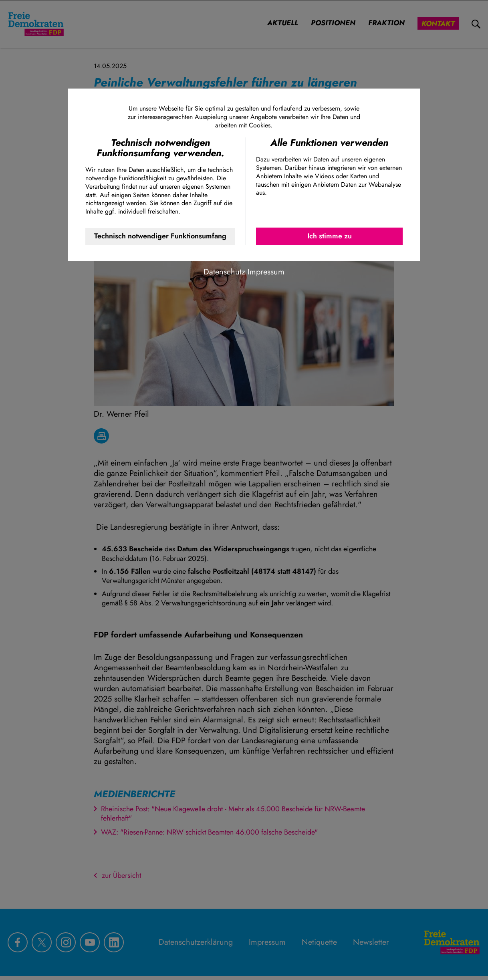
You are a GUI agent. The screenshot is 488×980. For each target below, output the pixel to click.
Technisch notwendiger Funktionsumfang (160, 236)
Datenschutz (224, 272)
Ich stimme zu (330, 236)
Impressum (266, 272)
